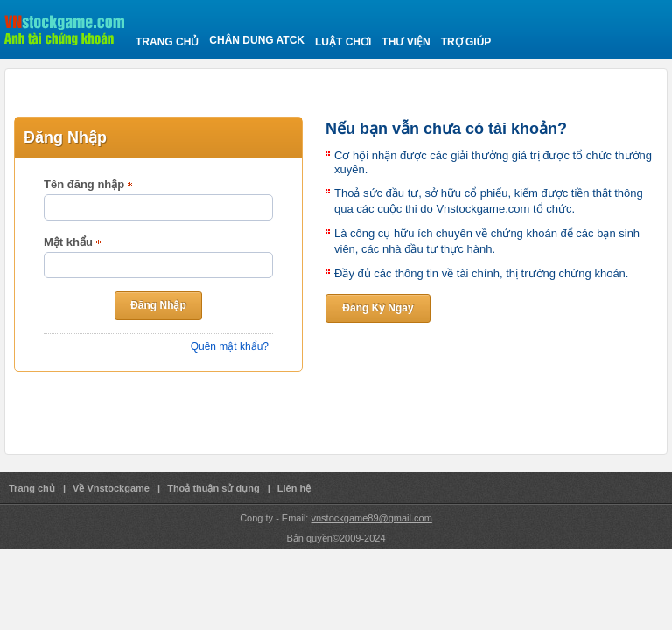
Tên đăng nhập (84, 184)
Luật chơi (343, 42)
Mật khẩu (68, 242)
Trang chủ (167, 42)
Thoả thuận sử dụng (213, 488)
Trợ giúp (466, 42)
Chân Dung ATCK (257, 40)
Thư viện (406, 42)
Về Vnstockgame (111, 488)
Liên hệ (294, 488)
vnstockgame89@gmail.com (371, 518)
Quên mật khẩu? (230, 346)
